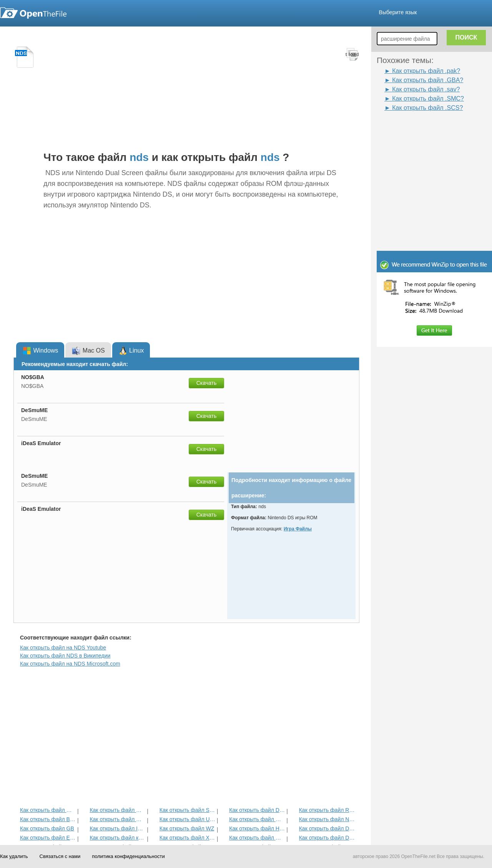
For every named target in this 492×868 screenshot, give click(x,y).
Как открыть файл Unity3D (187, 819)
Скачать (207, 383)
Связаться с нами (60, 856)
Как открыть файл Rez (327, 810)
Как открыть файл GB (47, 828)
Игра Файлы (298, 529)
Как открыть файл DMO (257, 810)
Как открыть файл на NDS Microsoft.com (70, 664)
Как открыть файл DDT (327, 828)
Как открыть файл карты (117, 838)
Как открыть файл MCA (117, 810)
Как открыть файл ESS (48, 838)
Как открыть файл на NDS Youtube (63, 648)
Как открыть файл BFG (48, 819)
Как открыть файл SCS (187, 810)
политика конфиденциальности (128, 856)
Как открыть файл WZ (187, 828)
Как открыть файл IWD (117, 828)
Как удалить (14, 856)
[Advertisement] (423, 130)
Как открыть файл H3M (257, 828)
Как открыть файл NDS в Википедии (65, 656)
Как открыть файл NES (327, 819)
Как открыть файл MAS (257, 838)
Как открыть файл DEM (327, 838)
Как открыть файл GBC (48, 810)
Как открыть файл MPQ (117, 819)
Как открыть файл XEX (187, 838)
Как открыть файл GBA (257, 819)
